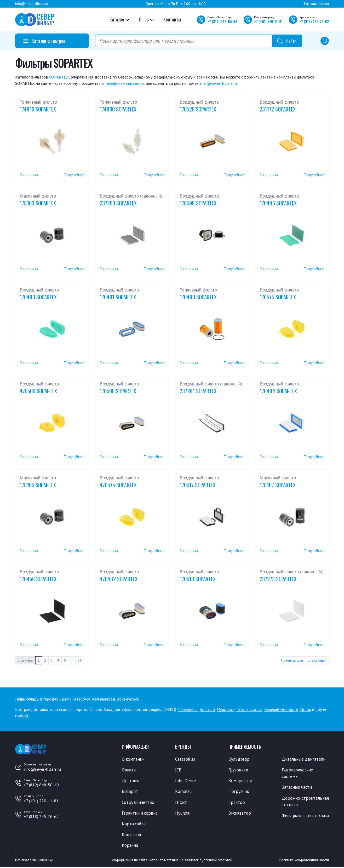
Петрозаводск (249, 709)
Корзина (130, 846)
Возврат (130, 792)
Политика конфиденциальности (304, 861)
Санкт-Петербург (75, 699)
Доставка (131, 781)
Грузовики (238, 770)
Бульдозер (239, 759)
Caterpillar (185, 759)
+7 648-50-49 (222, 21)
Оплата (129, 770)
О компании (133, 759)
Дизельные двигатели (304, 759)
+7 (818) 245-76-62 (41, 816)
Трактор (237, 803)
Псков (306, 709)
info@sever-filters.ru (32, 4)
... (72, 660)
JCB (178, 770)
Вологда (207, 709)
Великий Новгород (281, 709)
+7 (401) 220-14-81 (41, 801)
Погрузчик (239, 792)
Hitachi (182, 803)
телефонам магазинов (125, 83)
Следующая (317, 660)
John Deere (186, 781)
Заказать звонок (316, 4)
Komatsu (183, 792)
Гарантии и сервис (140, 814)
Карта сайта (134, 824)
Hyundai (183, 814)
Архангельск (128, 699)
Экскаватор (240, 814)
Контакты (172, 19)
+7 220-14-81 (268, 21)
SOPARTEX (59, 77)
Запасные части (297, 788)
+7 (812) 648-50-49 (41, 785)
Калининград (104, 699)
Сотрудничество (138, 803)
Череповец (188, 709)
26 (80, 660)
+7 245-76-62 (314, 21)
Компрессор (241, 781)
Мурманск (226, 709)
